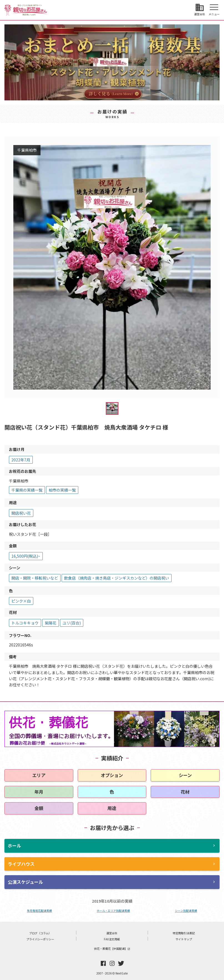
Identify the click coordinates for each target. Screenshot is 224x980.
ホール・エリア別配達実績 (113, 911)
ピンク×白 (21, 601)
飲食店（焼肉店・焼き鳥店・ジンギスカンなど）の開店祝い (117, 578)
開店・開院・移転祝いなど (35, 578)
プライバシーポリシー (40, 939)
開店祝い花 (21, 513)
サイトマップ (184, 939)
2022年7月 (21, 460)
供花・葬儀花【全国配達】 (112, 949)
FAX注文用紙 (112, 939)
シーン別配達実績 (186, 911)
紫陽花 (51, 623)
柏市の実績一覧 (62, 490)
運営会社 (112, 933)
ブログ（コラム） (40, 933)
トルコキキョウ (25, 623)
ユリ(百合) (72, 623)
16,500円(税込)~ (26, 556)
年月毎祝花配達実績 (39, 911)
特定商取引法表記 (184, 933)
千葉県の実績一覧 (27, 490)
